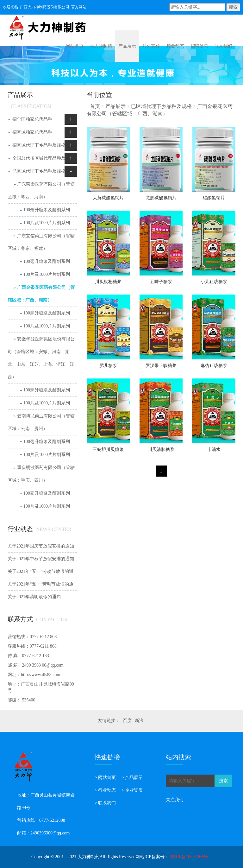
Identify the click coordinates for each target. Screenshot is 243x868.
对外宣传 (151, 46)
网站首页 (75, 46)
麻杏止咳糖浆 (214, 366)
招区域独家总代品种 (32, 132)
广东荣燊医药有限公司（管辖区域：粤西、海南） (41, 190)
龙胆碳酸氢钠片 (161, 198)
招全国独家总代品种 (32, 119)
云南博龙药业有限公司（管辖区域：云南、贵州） (41, 422)
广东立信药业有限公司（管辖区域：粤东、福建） (41, 242)
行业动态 (175, 46)
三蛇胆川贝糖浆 (108, 450)
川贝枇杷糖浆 (108, 282)
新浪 (139, 721)
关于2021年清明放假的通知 (34, 597)
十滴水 (214, 450)
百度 (127, 721)
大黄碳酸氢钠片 (108, 198)
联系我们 (223, 46)
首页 (95, 106)
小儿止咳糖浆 (214, 282)
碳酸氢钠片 (214, 198)
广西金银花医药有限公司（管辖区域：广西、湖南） (41, 294)
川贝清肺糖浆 (161, 450)
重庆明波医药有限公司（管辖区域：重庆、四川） (41, 474)
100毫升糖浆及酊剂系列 (47, 210)
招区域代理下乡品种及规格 (39, 145)
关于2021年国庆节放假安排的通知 (41, 546)
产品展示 (127, 46)
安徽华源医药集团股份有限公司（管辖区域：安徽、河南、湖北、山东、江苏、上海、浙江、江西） (41, 358)
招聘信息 (199, 46)
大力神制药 (101, 46)
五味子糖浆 (161, 282)
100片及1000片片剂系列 (47, 223)
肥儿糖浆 (108, 366)
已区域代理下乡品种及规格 (161, 106)
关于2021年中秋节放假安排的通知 (41, 559)
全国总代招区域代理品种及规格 (43, 158)
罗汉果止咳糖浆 (161, 366)
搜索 (233, 7)
